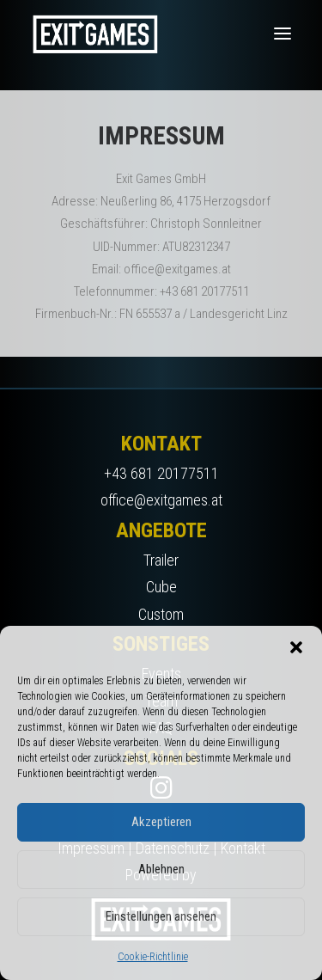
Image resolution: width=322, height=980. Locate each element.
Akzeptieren (161, 822)
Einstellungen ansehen (161, 916)
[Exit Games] (95, 34)
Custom (161, 614)
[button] (296, 647)
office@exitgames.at (161, 500)
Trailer (161, 560)
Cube (161, 587)
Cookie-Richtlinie (153, 957)
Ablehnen (161, 869)
